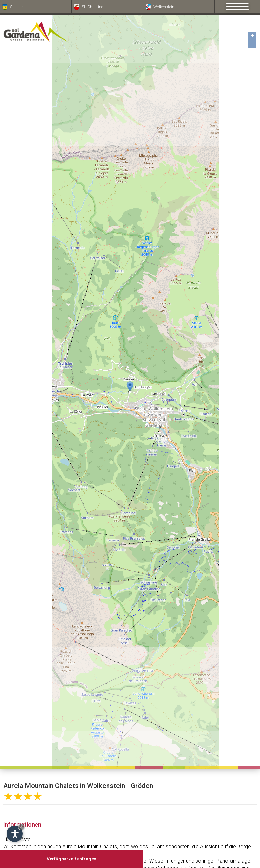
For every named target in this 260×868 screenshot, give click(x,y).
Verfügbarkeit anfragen (72, 859)
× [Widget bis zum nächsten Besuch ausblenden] (21, 827)
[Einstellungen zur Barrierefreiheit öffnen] (15, 834)
